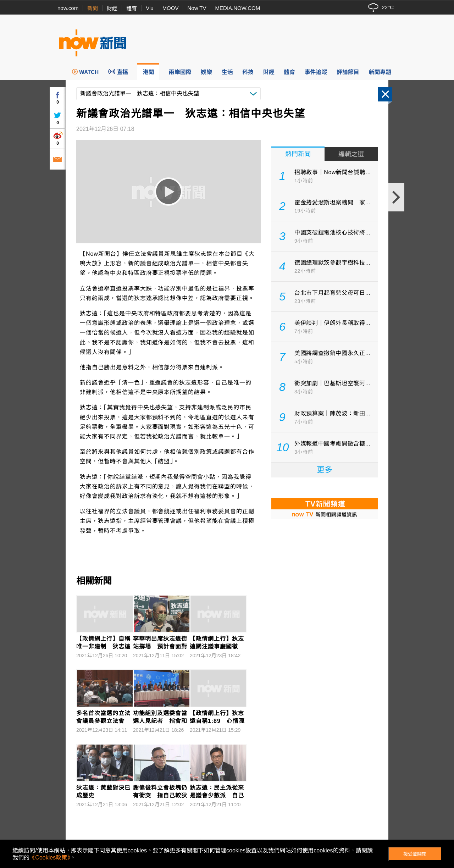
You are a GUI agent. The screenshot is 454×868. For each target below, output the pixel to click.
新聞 (93, 8)
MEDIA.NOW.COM (238, 8)
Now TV (197, 8)
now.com (68, 8)
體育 (132, 8)
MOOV (171, 8)
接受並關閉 (415, 854)
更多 (325, 470)
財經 (112, 8)
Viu (150, 8)
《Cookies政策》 (50, 858)
